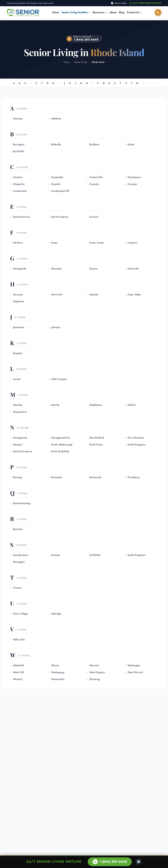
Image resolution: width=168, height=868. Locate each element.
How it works (119, 3)
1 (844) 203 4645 (86, 40)
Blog (122, 12)
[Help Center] (139, 862)
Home (56, 12)
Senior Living (81, 62)
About (113, 12)
